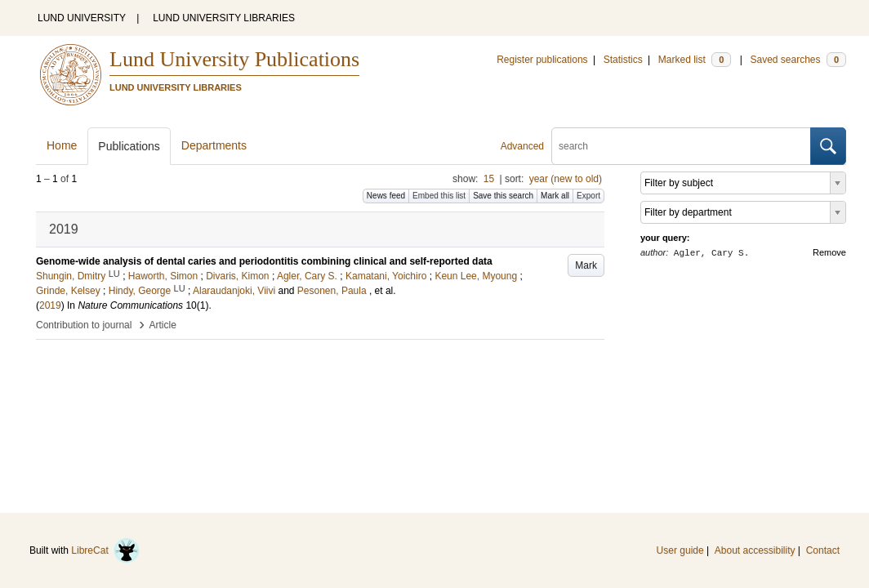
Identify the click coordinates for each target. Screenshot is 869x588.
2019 (50, 305)
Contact (823, 550)
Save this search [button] (503, 196)
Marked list (695, 60)
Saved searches (798, 60)
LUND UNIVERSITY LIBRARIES (224, 18)
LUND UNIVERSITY (82, 18)
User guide (680, 550)
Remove (829, 252)
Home (62, 145)
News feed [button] (386, 196)
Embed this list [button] (439, 196)
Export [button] (588, 196)
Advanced (522, 146)
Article (163, 325)
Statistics (623, 60)
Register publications (542, 60)
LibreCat (105, 550)
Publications (129, 146)
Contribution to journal (84, 325)
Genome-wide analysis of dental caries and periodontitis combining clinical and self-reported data (264, 261)
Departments (214, 145)
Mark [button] (586, 265)
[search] (681, 146)
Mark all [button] (555, 196)
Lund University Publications (234, 59)
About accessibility (755, 550)
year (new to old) (566, 179)
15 (489, 179)
